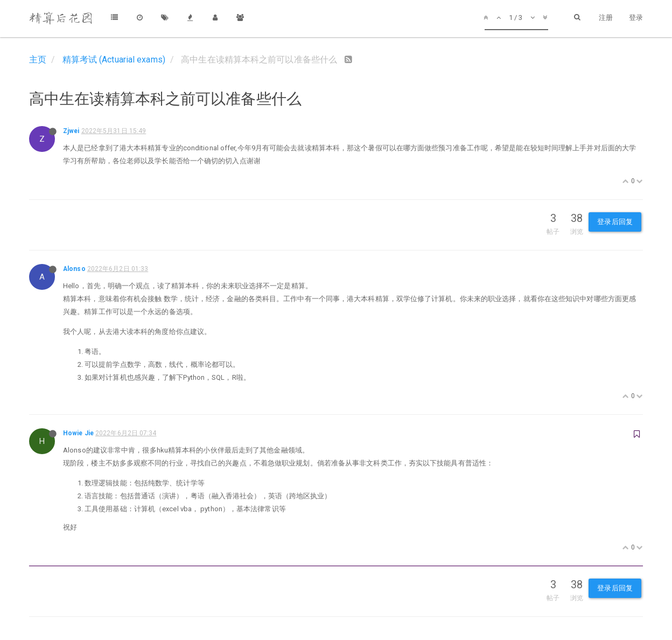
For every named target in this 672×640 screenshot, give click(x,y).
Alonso (74, 269)
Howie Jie (78, 433)
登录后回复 (615, 222)
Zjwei (71, 131)
